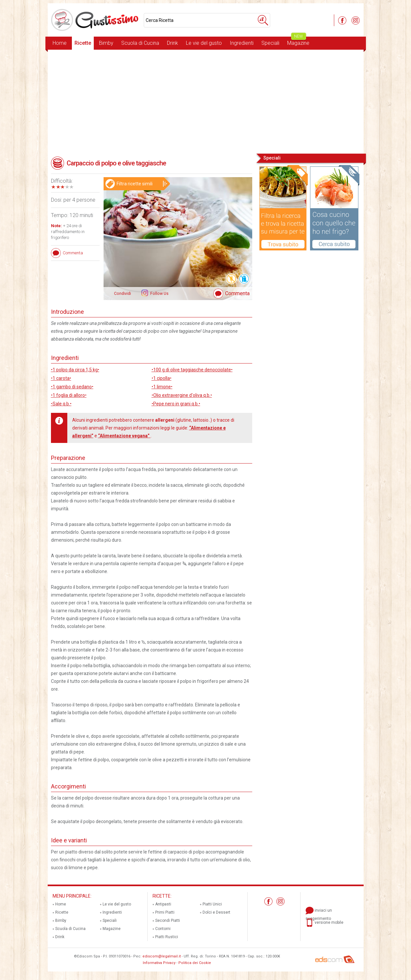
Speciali (270, 43)
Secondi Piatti (168, 921)
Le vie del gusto (204, 43)
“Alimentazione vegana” (124, 436)
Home (60, 43)
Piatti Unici (212, 904)
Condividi (123, 294)
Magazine (298, 41)
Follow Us (159, 294)
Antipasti (163, 904)
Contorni (163, 929)
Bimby (106, 43)
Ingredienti (242, 43)
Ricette (83, 43)
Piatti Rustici (167, 937)
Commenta (237, 293)
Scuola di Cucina (140, 43)
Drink (173, 43)
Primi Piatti (165, 912)
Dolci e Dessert (216, 912)
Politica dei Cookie (195, 963)
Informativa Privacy (159, 963)
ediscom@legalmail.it (162, 956)
